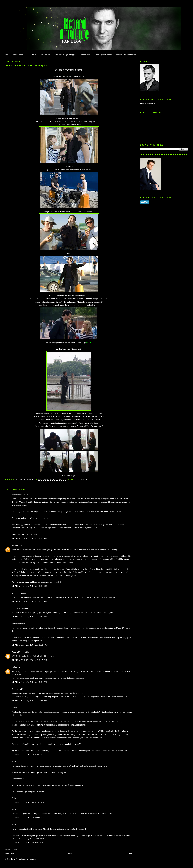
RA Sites (32, 55)
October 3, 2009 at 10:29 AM (28, 802)
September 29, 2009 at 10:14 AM (30, 645)
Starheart (15, 689)
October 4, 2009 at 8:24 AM (28, 843)
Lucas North (81, 480)
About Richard (18, 55)
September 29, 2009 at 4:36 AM (29, 586)
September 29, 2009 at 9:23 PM (29, 701)
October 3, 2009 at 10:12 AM (28, 755)
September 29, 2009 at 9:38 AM (29, 617)
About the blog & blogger (65, 55)
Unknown (16, 667)
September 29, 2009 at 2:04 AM (29, 538)
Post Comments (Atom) (26, 859)
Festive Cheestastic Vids (126, 55)
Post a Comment (12, 849)
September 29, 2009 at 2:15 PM (29, 660)
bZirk (14, 809)
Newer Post (10, 854)
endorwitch (16, 624)
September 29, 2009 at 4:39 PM (29, 682)
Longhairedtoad (18, 608)
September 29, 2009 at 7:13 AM (29, 601)
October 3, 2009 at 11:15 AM (28, 818)
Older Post (128, 854)
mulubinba (16, 593)
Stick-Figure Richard (103, 55)
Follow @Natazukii (148, 103)
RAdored (15, 545)
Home (5, 55)
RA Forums (45, 55)
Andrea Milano (18, 652)
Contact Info (85, 55)
